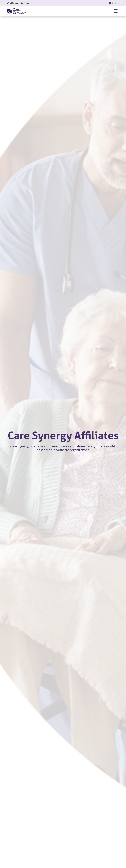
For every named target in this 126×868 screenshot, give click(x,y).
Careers (114, 3)
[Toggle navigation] (115, 11)
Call (18, 3)
